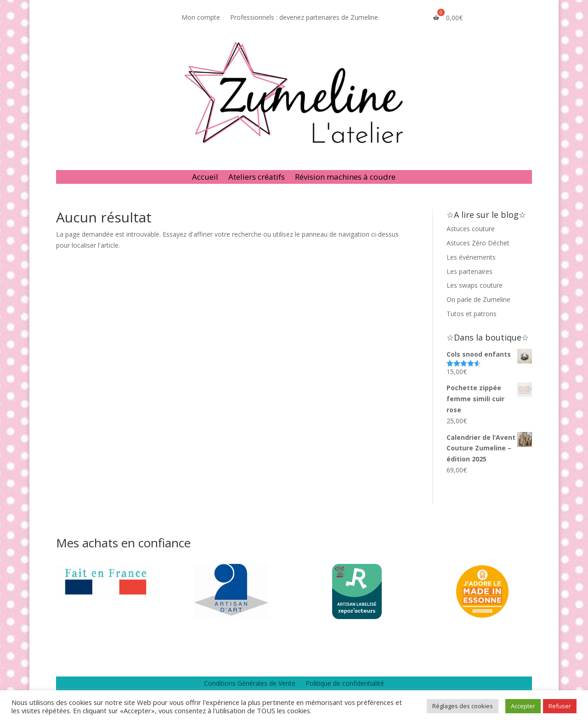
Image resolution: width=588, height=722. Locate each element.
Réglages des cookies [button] (463, 706)
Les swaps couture (475, 285)
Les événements (471, 257)
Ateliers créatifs (257, 178)
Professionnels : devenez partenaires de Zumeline (304, 18)
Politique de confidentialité (345, 684)
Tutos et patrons (472, 314)
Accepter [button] (523, 706)
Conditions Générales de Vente (250, 684)
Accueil (205, 178)
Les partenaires (469, 271)
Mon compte (201, 18)
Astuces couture (471, 229)
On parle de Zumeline (478, 299)
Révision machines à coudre (345, 178)
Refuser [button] (560, 706)
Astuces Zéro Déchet (478, 243)
